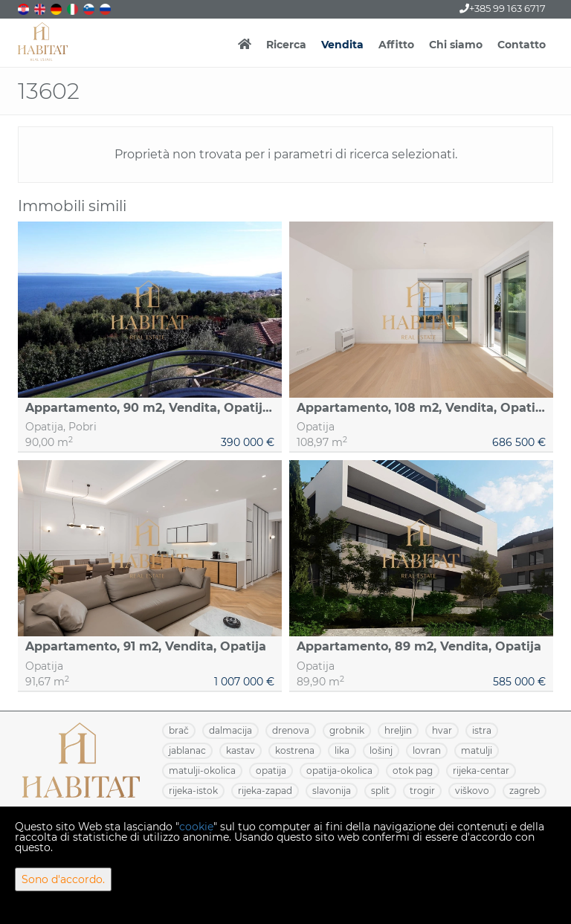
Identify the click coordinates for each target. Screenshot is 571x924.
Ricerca (286, 45)
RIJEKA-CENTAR (481, 770)
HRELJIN (398, 730)
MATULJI (477, 750)
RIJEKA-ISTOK (193, 791)
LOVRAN (427, 750)
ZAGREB (525, 791)
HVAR (442, 730)
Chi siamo (456, 45)
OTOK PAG (413, 770)
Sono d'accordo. (63, 879)
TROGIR (422, 791)
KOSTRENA (295, 750)
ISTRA (482, 730)
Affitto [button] (396, 45)
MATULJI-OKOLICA (202, 770)
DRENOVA (291, 730)
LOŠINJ (381, 750)
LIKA (342, 750)
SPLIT (380, 791)
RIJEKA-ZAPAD (265, 791)
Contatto (522, 45)
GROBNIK (347, 730)
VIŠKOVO (472, 791)
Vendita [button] (342, 45)
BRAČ (179, 730)
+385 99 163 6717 (503, 8)
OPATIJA (271, 770)
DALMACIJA (230, 730)
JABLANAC (187, 750)
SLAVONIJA (332, 791)
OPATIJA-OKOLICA (339, 770)
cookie (196, 827)
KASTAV (241, 750)
